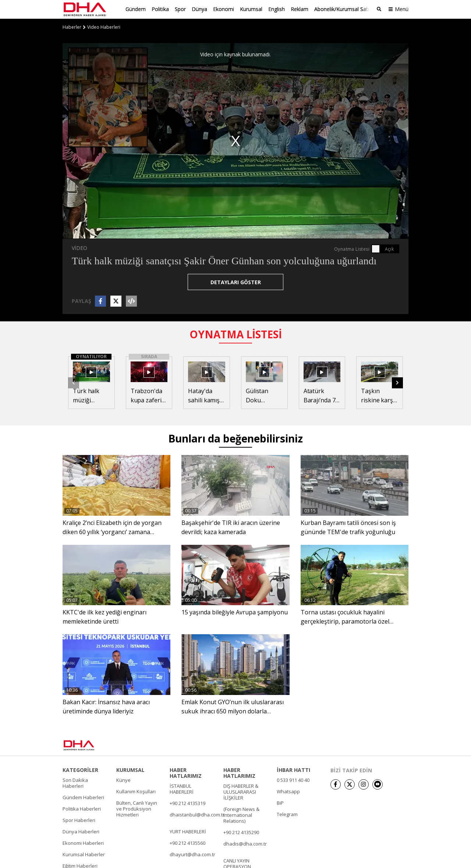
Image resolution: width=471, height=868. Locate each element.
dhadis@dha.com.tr (245, 843)
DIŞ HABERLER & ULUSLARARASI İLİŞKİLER (241, 791)
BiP (280, 802)
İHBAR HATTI (293, 769)
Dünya (199, 9)
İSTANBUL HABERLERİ (182, 788)
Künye (123, 779)
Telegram (287, 814)
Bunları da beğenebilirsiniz (235, 438)
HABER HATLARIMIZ (186, 772)
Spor (180, 9)
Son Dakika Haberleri (75, 782)
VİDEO (79, 248)
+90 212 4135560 (187, 842)
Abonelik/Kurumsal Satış (343, 9)
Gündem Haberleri (83, 797)
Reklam (300, 9)
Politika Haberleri (82, 808)
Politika (160, 9)
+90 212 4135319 (187, 802)
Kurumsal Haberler (84, 854)
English (277, 9)
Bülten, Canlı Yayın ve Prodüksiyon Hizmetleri (137, 808)
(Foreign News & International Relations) (241, 814)
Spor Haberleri (79, 819)
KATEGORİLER (80, 769)
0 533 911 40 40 (293, 779)
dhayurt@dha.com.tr (192, 854)
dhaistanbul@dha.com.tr (197, 814)
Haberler (72, 27)
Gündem (136, 9)
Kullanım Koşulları (136, 791)
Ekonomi (224, 9)
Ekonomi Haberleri (83, 842)
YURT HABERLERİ (188, 831)
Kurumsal (251, 9)
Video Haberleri (104, 27)
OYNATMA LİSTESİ (236, 334)
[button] (397, 382)
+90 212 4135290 (241, 832)
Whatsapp (288, 791)
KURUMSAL (130, 769)
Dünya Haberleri (81, 831)
